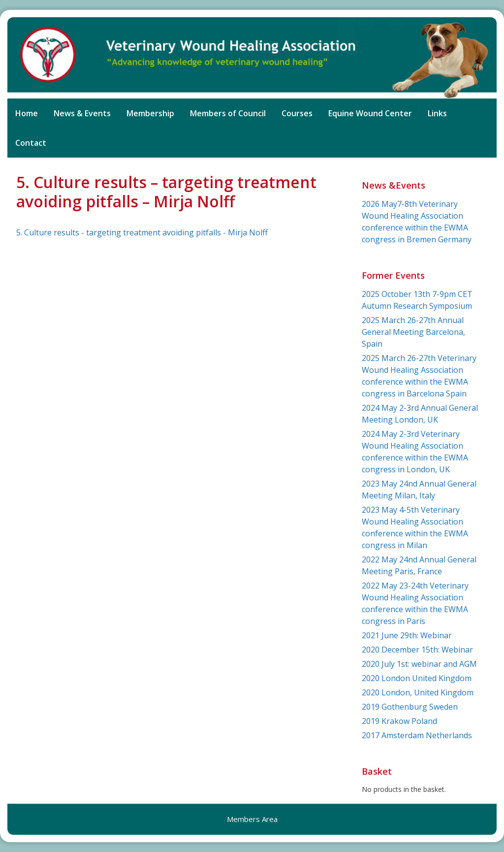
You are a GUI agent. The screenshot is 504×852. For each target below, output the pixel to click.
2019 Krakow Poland (399, 721)
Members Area (252, 819)
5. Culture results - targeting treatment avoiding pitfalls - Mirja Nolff (142, 232)
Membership (150, 113)
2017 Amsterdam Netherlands (417, 735)
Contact (31, 143)
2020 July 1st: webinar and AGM (419, 664)
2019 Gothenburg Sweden (410, 707)
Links (437, 113)
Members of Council (228, 113)
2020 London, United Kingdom (418, 692)
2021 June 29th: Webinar (407, 635)
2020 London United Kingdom (417, 678)
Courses (297, 113)
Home (27, 113)
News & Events (82, 113)
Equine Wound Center (370, 113)
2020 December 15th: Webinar (417, 650)
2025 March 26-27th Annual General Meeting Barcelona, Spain (413, 332)
